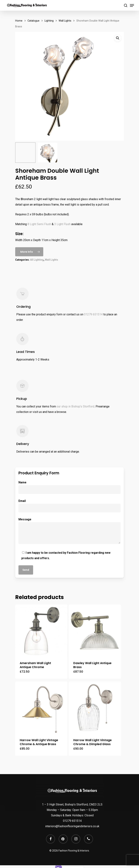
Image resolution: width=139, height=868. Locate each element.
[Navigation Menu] (132, 5)
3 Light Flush (62, 224)
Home (19, 21)
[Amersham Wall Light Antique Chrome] (41, 631)
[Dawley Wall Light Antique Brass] (95, 631)
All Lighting (37, 260)
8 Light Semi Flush (39, 224)
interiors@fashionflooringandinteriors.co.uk (72, 826)
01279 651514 (93, 314)
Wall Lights (65, 21)
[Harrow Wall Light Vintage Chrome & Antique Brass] (41, 708)
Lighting (49, 21)
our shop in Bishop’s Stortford (75, 406)
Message (69, 532)
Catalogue (33, 21)
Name (69, 487)
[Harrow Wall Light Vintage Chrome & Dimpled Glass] (95, 708)
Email (69, 506)
